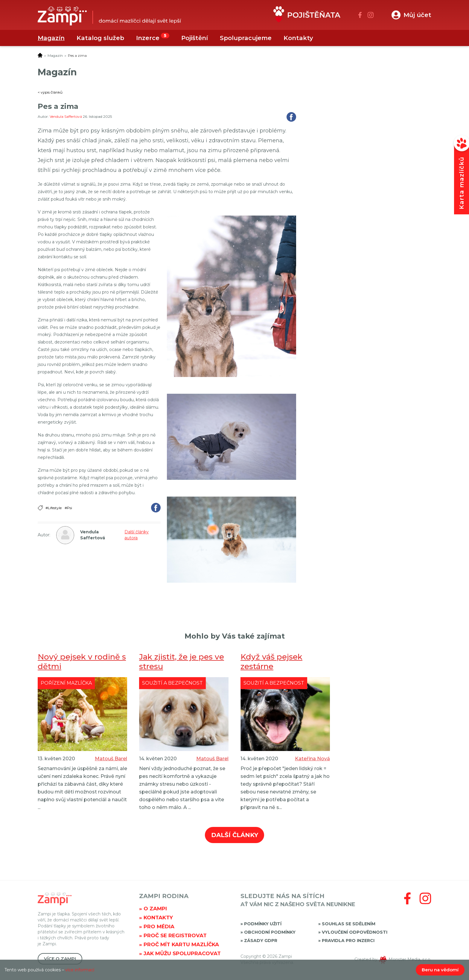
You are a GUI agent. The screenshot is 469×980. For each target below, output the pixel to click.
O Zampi (155, 909)
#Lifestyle (54, 508)
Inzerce (148, 38)
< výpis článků (50, 92)
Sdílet (291, 117)
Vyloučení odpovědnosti (355, 932)
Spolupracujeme (246, 38)
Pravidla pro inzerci (348, 941)
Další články (235, 835)
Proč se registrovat (175, 935)
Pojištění (195, 38)
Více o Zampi (60, 959)
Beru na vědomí (440, 970)
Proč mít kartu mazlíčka (181, 944)
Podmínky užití (263, 924)
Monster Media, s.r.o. (410, 959)
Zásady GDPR (261, 941)
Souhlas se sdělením (349, 924)
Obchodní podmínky (270, 932)
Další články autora (137, 535)
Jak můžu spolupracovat (182, 953)
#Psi (68, 508)
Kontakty (298, 38)
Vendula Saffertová (66, 116)
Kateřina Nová (312, 759)
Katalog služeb (100, 38)
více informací (80, 970)
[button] (411, 15)
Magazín (51, 38)
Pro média (159, 926)
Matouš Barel (111, 759)
